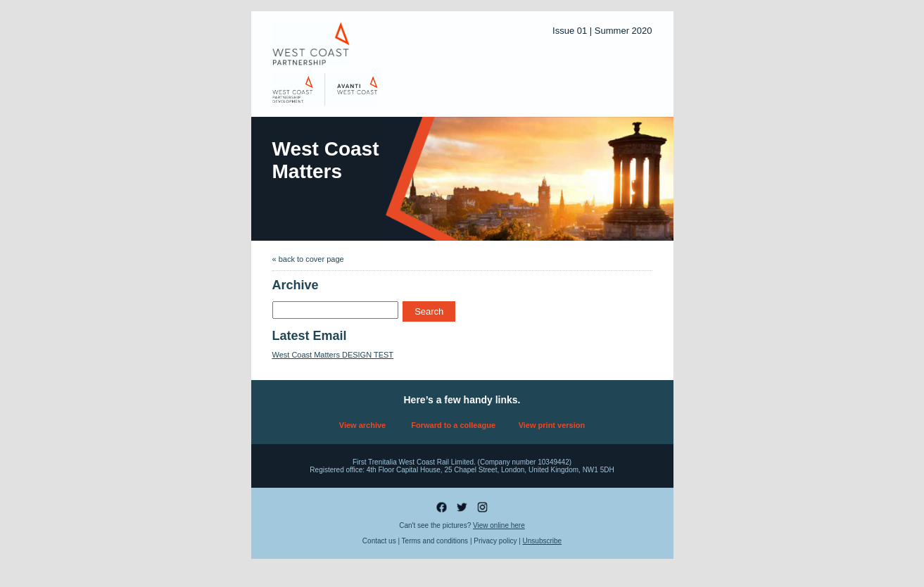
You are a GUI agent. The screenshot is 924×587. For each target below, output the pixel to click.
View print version (552, 425)
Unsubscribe (543, 541)
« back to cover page (308, 259)
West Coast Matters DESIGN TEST (333, 355)
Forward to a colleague (453, 425)
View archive (362, 425)
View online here (499, 525)
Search (429, 311)
